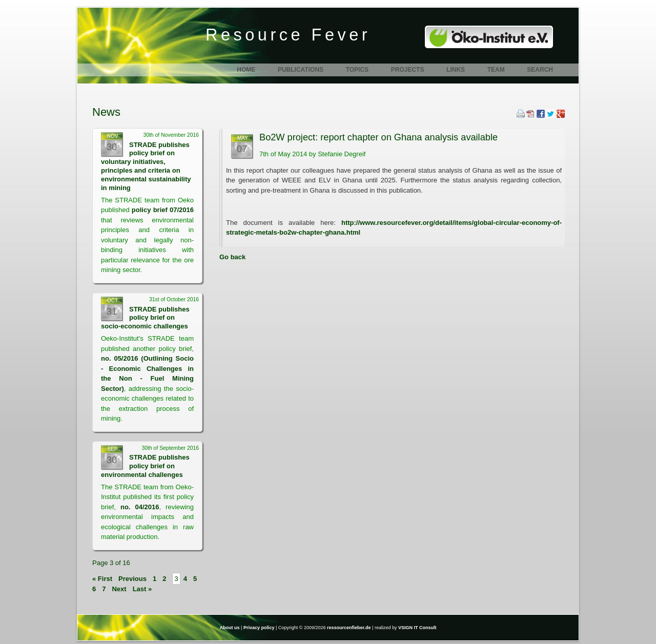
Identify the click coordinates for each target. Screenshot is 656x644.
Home (246, 70)
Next (119, 589)
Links (456, 70)
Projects (408, 70)
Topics (357, 70)
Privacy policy (259, 628)
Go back (232, 257)
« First (102, 579)
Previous (132, 579)
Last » (142, 589)
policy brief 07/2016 (163, 210)
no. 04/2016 (140, 507)
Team (496, 70)
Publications (301, 70)
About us (230, 628)
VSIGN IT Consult (417, 628)
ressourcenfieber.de (349, 628)
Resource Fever (288, 35)
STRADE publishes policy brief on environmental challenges (145, 466)
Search (540, 70)
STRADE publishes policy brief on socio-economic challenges (145, 318)
